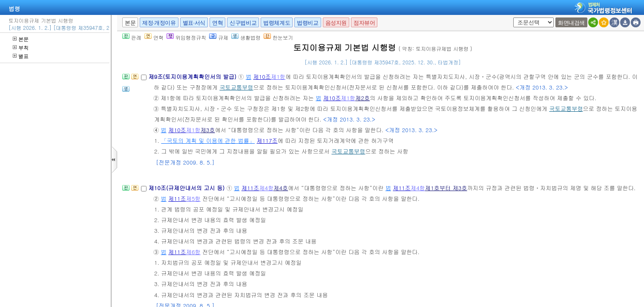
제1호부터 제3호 (446, 188)
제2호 (362, 98)
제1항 (278, 77)
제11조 (250, 188)
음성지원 (336, 23)
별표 (21, 56)
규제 (219, 37)
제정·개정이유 (159, 23)
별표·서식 (194, 23)
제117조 (267, 140)
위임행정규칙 (186, 37)
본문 (21, 39)
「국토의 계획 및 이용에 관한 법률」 (208, 140)
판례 (132, 37)
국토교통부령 (236, 87)
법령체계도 (277, 23)
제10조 (262, 77)
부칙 (21, 48)
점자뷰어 (364, 23)
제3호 (208, 130)
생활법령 (246, 37)
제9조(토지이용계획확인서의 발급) (193, 77)
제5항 (193, 198)
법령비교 (308, 23)
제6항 (193, 252)
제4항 (266, 188)
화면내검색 (571, 23)
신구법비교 (243, 23)
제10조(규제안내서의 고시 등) (187, 188)
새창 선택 (512, 18)
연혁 (217, 23)
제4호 (281, 188)
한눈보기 (278, 37)
